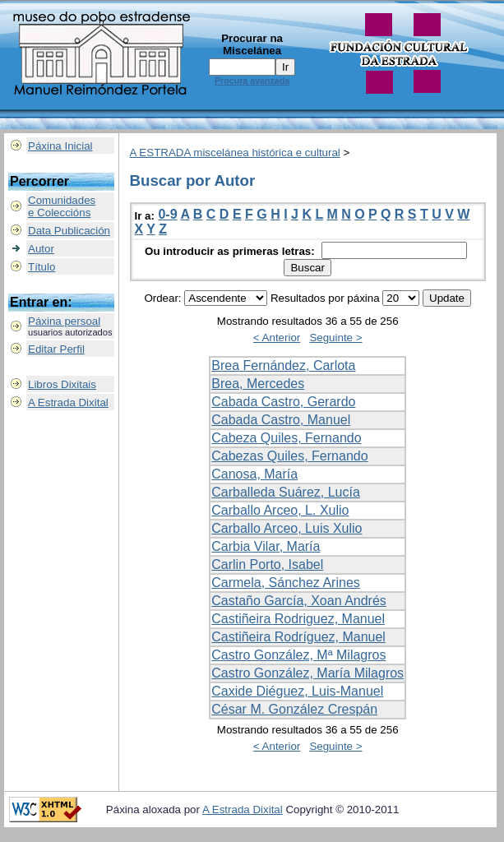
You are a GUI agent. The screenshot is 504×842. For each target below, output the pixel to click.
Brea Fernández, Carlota (283, 365)
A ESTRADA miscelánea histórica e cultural (235, 153)
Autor (41, 249)
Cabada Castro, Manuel (281, 420)
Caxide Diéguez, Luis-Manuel (297, 691)
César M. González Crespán (294, 709)
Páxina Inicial (60, 146)
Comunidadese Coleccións (62, 206)
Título (42, 267)
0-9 (167, 214)
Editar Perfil (56, 349)
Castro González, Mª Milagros (298, 655)
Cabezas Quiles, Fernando (289, 456)
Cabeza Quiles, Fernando (286, 438)
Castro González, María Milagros (307, 673)
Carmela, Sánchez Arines (286, 583)
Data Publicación (69, 231)
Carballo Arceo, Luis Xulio (287, 528)
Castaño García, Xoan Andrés (299, 601)
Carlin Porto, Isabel (267, 564)
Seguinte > (335, 338)
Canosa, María (254, 474)
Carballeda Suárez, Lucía (286, 492)
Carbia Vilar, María (266, 546)
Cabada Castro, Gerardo (283, 402)
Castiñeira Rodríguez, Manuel (298, 637)
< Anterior (277, 338)
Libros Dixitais (62, 384)
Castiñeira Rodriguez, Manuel (298, 619)
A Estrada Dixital (68, 402)
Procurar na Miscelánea (252, 44)
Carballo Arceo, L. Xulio (280, 510)
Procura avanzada (252, 81)
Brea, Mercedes (258, 384)
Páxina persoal (64, 321)
